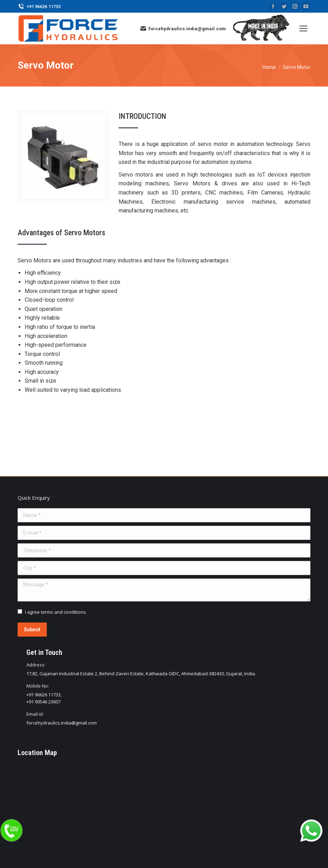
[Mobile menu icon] (303, 28)
